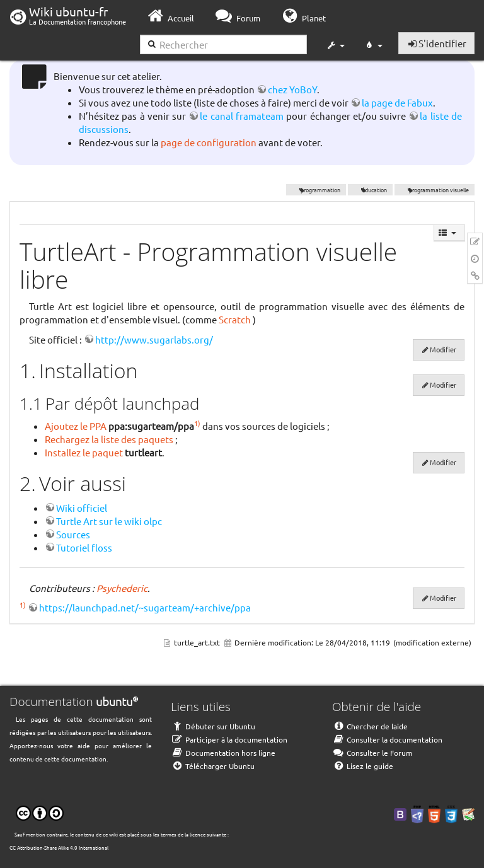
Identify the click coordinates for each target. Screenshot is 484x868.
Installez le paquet (84, 452)
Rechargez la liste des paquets (109, 439)
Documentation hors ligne (223, 753)
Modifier (443, 349)
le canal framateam (242, 116)
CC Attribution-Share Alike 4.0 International (59, 847)
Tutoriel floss (84, 547)
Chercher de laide (370, 726)
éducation (371, 190)
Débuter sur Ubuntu (213, 726)
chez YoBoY (292, 89)
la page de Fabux (397, 102)
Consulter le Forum (372, 753)
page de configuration (209, 142)
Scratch (235, 319)
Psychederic (122, 588)
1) (197, 423)
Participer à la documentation (229, 739)
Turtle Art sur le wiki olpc (109, 521)
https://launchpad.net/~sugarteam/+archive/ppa (145, 607)
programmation (316, 190)
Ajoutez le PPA (76, 426)
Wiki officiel (82, 508)
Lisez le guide (363, 766)
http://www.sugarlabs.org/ (154, 339)
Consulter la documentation (387, 739)
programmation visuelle (435, 190)
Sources (73, 534)
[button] (335, 45)
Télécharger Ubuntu (213, 766)
